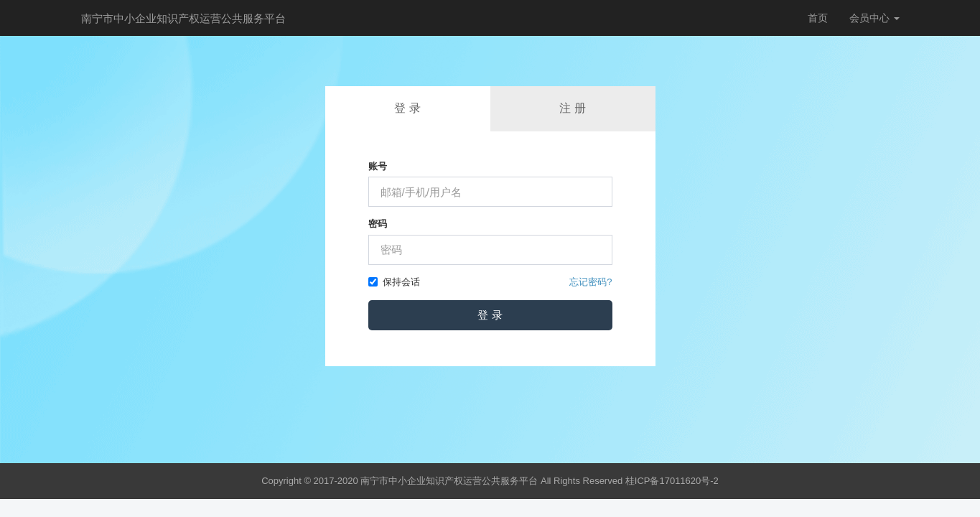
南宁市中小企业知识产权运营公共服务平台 (183, 18)
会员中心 (874, 18)
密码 (378, 224)
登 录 (407, 108)
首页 (818, 18)
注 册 (572, 108)
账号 (378, 166)
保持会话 (394, 282)
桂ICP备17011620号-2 (672, 481)
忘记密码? (591, 282)
